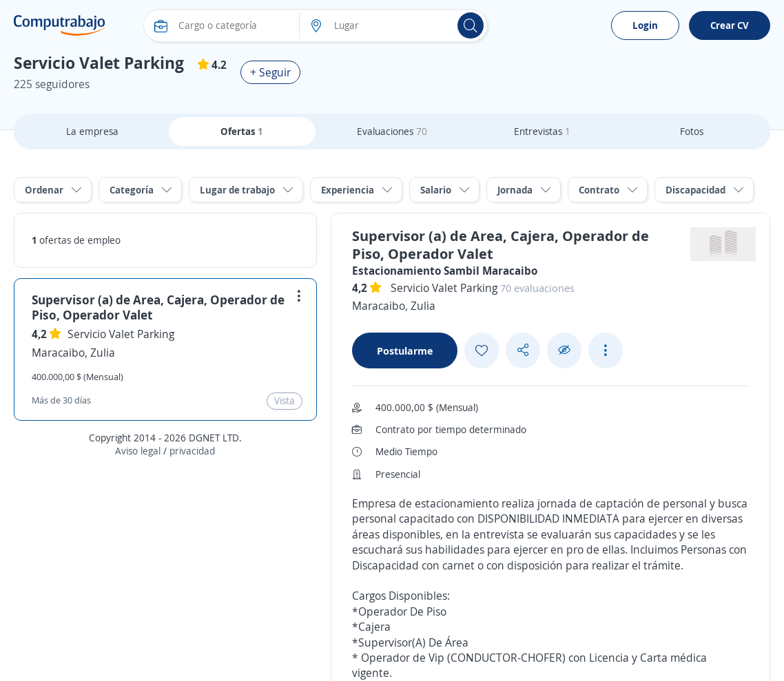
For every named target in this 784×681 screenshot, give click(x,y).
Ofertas (242, 131)
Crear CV (730, 25)
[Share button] (523, 350)
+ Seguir (270, 72)
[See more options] (606, 350)
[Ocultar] (564, 350)
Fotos (692, 131)
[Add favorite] (482, 350)
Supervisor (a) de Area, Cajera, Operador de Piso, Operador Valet (158, 307)
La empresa (92, 131)
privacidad (192, 451)
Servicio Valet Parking (121, 334)
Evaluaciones (392, 131)
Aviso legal (138, 451)
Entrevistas (542, 131)
